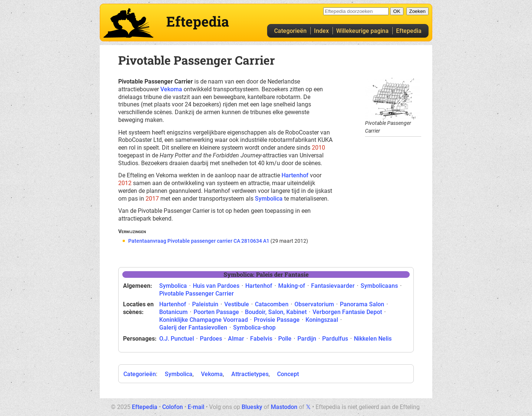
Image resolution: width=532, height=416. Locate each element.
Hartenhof (295, 175)
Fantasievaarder (333, 286)
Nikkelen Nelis (373, 339)
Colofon (173, 407)
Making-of (292, 286)
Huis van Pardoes (216, 286)
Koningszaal (322, 320)
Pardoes (211, 339)
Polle (285, 339)
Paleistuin (205, 304)
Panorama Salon (362, 304)
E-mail (196, 407)
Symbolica (269, 199)
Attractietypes (250, 374)
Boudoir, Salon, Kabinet (276, 312)
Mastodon (284, 407)
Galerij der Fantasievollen (193, 328)
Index (321, 31)
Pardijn (307, 339)
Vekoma (171, 89)
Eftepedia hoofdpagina (128, 23)
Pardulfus (335, 339)
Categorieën (290, 31)
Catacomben (272, 304)
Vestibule (237, 304)
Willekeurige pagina (362, 31)
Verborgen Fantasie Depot (347, 312)
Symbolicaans (379, 286)
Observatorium (314, 304)
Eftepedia (409, 31)
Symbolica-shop (254, 328)
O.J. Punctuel (177, 339)
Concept (288, 374)
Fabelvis (261, 339)
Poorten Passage (216, 312)
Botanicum (173, 312)
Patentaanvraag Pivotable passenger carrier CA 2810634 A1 (199, 241)
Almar (236, 339)
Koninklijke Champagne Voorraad (204, 320)
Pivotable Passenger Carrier (197, 294)
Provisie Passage (277, 320)
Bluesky (252, 407)
